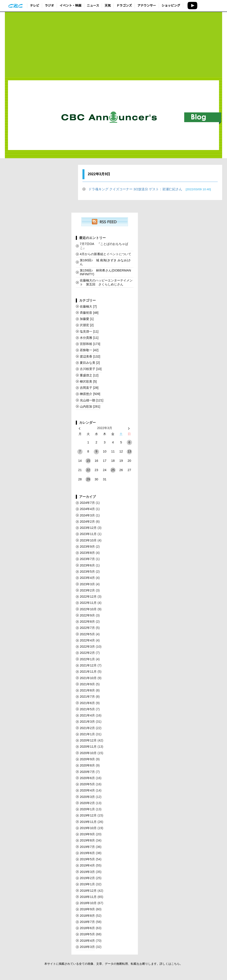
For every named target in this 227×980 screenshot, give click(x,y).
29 (88, 479)
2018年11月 (88, 897)
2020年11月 (88, 747)
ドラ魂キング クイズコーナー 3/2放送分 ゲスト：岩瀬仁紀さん (150, 189)
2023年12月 (88, 528)
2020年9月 (87, 759)
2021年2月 (87, 728)
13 (129, 451)
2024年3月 (87, 515)
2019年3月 (87, 872)
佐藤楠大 (88, 306)
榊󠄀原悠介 (90, 394)
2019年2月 (87, 878)
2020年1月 (87, 809)
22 (88, 470)
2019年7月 (87, 847)
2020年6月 (87, 778)
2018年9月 (87, 909)
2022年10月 (88, 609)
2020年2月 (87, 803)
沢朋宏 (87, 325)
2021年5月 (87, 709)
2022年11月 (88, 603)
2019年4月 (87, 865)
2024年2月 (87, 522)
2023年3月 (87, 584)
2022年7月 (87, 628)
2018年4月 (87, 941)
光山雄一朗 (92, 400)
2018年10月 (88, 903)
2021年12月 (88, 665)
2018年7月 (87, 922)
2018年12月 (88, 891)
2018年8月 (87, 916)
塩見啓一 (89, 331)
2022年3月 (87, 647)
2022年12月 (88, 597)
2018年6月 (87, 928)
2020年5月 (87, 784)
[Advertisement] (113, 45)
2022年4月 (87, 640)
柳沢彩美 (88, 381)
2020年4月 (87, 790)
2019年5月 (87, 859)
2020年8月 (87, 765)
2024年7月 (87, 503)
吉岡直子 (89, 388)
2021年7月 (87, 697)
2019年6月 (87, 853)
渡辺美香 (90, 356)
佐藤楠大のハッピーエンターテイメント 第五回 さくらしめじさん (106, 282)
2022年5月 (87, 634)
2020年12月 (88, 740)
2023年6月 (87, 565)
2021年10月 (88, 678)
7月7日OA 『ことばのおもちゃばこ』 (104, 246)
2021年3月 (87, 722)
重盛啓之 (89, 375)
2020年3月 (87, 797)
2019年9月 (87, 834)
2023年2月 (87, 590)
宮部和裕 (90, 344)
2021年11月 (88, 672)
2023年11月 (88, 534)
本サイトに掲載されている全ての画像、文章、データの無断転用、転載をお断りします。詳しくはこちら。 (113, 964)
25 (113, 470)
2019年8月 (87, 840)
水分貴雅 (89, 338)
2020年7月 (87, 772)
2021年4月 (87, 715)
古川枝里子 (91, 369)
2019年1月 (87, 884)
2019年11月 (88, 822)
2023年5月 (87, 572)
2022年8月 (87, 622)
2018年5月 (87, 934)
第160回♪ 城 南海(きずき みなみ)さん (105, 262)
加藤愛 (87, 319)
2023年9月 (87, 547)
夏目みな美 (90, 363)
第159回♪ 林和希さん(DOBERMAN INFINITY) (105, 272)
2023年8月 (87, 553)
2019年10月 (88, 828)
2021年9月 (87, 684)
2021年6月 (87, 703)
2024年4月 (87, 509)
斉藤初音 (89, 313)
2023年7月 (87, 559)
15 (88, 461)
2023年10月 (88, 540)
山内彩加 (90, 406)
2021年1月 (87, 734)
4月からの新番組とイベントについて (106, 254)
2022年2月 (87, 653)
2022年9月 (87, 615)
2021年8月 (87, 690)
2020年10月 (88, 753)
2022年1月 (87, 659)
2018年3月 (87, 947)
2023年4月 (87, 578)
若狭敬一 (89, 350)
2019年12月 (88, 815)
